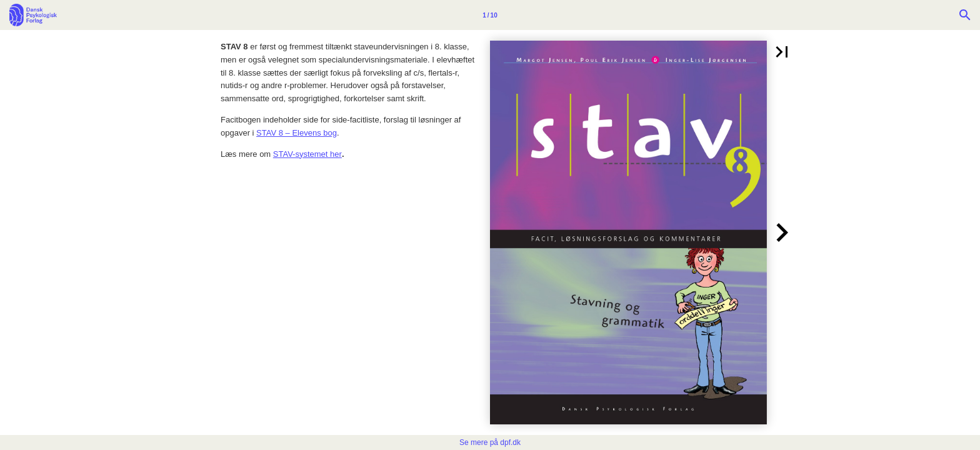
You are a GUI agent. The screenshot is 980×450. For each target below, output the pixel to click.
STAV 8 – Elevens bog (297, 133)
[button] (782, 52)
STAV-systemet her (307, 154)
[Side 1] (490, 15)
